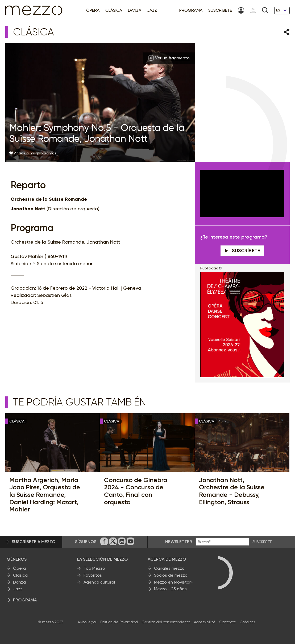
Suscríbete (242, 251)
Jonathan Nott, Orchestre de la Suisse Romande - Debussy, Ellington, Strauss (232, 491)
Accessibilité (205, 622)
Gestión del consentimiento (166, 622)
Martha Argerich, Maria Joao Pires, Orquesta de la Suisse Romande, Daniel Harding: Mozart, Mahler (45, 495)
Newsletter (179, 542)
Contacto (228, 622)
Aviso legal (87, 622)
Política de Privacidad (119, 622)
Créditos (247, 622)
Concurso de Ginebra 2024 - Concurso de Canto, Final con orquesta (136, 491)
